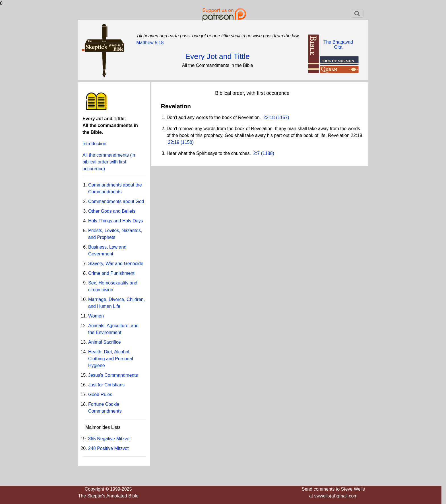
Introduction (94, 144)
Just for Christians (106, 385)
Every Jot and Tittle (217, 56)
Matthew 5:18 (150, 43)
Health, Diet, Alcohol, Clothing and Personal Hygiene (111, 359)
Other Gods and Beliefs (112, 211)
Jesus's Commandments (113, 375)
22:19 (174, 142)
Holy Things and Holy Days (116, 221)
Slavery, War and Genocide (116, 264)
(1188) (267, 153)
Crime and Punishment (111, 273)
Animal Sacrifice (105, 342)
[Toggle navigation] (357, 13)
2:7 (257, 153)
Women (96, 316)
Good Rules (100, 395)
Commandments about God (116, 201)
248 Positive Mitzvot (108, 448)
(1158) (186, 142)
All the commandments (109, 162)
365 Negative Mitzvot (109, 439)
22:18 (269, 117)
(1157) (282, 117)
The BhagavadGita (338, 45)
